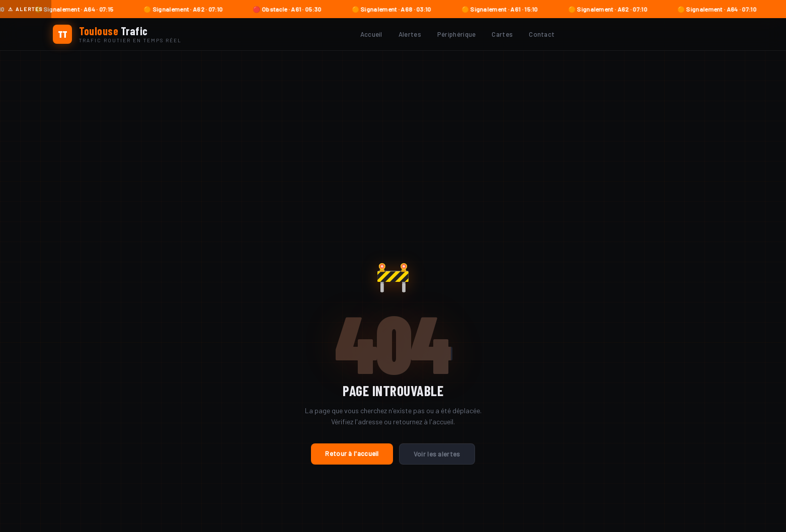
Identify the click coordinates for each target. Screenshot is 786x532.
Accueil (371, 34)
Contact (542, 34)
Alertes (410, 34)
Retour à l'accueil (352, 453)
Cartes (502, 34)
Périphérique (457, 34)
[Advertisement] (393, 126)
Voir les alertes (437, 454)
